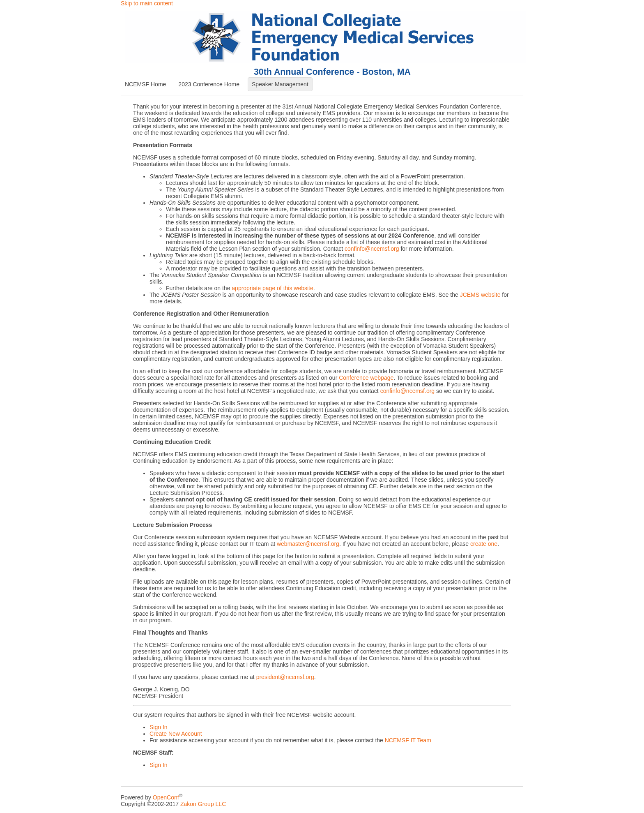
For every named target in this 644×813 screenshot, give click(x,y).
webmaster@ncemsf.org (308, 544)
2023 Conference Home (209, 84)
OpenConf (166, 797)
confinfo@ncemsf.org (372, 249)
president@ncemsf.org (285, 677)
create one (484, 544)
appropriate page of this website (272, 288)
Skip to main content (147, 3)
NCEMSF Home (145, 84)
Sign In (159, 727)
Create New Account (176, 734)
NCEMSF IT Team (408, 740)
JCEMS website (480, 295)
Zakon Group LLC (203, 804)
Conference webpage (366, 378)
